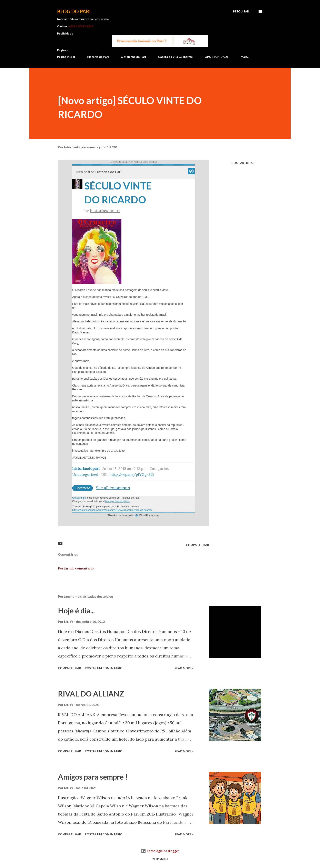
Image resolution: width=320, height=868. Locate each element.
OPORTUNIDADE (217, 57)
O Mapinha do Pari (133, 57)
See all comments (113, 488)
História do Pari (98, 57)
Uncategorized (85, 474)
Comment (83, 488)
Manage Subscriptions (117, 501)
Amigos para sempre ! (93, 777)
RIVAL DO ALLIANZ (91, 694)
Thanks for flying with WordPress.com (134, 515)
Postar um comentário (76, 568)
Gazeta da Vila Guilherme (175, 57)
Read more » (184, 668)
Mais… (245, 57)
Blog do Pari (74, 11)
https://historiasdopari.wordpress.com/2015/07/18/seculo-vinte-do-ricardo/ (112, 510)
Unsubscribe (79, 498)
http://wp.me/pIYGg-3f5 (132, 474)
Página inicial (66, 57)
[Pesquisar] (241, 11)
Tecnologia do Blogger (160, 851)
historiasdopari (105, 211)
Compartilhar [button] (243, 163)
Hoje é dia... (76, 611)
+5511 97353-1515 (81, 26)
